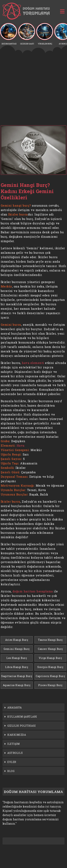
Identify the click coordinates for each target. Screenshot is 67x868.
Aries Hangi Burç (17, 640)
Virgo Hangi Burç (50, 658)
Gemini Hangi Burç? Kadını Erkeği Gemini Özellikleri (27, 191)
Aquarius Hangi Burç (17, 685)
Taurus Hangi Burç (50, 640)
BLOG (11, 771)
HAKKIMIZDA (17, 735)
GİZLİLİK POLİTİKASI (22, 726)
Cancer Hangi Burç (50, 649)
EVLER (12, 762)
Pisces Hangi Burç (50, 685)
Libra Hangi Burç (17, 667)
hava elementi (33, 363)
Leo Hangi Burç (17, 658)
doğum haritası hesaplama (33, 591)
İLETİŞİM (13, 744)
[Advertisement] (33, 89)
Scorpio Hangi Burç (50, 667)
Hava (21, 445)
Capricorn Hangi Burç (50, 676)
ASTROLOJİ (15, 753)
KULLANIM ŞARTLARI (22, 717)
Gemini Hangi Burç (17, 649)
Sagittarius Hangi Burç (17, 676)
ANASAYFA (14, 708)
